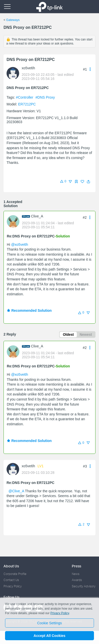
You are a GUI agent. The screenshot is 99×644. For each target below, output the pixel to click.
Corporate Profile (15, 574)
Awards (77, 580)
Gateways (13, 20)
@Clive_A (16, 491)
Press (76, 566)
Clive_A (37, 216)
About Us (11, 566)
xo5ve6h (28, 68)
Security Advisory (84, 586)
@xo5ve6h (20, 245)
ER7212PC (27, 104)
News (76, 574)
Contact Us (11, 580)
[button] (88, 182)
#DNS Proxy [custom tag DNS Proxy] (45, 97)
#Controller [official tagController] (25, 97)
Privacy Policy (13, 586)
